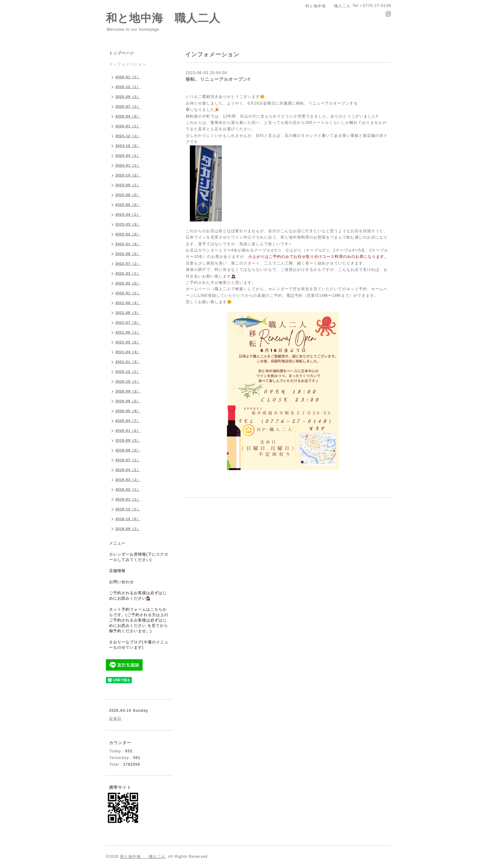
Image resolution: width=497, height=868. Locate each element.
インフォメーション (128, 64)
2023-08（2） (128, 195)
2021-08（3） (128, 313)
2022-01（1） (128, 293)
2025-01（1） (128, 126)
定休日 (115, 718)
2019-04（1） (128, 470)
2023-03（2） (128, 224)
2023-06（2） (128, 205)
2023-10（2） (128, 175)
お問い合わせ (121, 582)
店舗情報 (117, 571)
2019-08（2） (128, 450)
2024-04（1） (128, 156)
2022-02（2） (128, 283)
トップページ (121, 53)
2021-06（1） (128, 332)
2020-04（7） (128, 421)
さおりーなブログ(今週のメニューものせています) (139, 645)
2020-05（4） (128, 411)
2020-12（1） (128, 372)
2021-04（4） (128, 352)
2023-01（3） (128, 244)
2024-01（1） (128, 165)
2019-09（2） (128, 440)
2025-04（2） (128, 116)
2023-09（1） (128, 185)
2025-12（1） (128, 87)
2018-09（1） (128, 529)
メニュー (117, 543)
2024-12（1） (128, 136)
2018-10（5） (128, 519)
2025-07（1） (128, 106)
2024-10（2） (128, 146)
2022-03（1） (128, 273)
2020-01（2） (128, 431)
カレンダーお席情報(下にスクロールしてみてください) (139, 557)
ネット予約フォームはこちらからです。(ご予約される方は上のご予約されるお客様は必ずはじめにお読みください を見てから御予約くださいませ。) (139, 620)
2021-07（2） (128, 322)
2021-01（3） (128, 362)
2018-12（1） (128, 509)
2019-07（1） (128, 460)
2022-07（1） (128, 264)
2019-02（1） (128, 489)
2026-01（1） (128, 77)
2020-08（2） (128, 401)
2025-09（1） (128, 97)
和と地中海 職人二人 (163, 18)
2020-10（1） (128, 381)
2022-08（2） (128, 254)
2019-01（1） (128, 499)
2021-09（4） (128, 303)
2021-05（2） (128, 342)
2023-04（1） (128, 214)
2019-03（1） (128, 480)
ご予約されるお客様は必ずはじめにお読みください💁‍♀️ (138, 596)
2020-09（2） (128, 391)
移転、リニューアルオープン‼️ (218, 79)
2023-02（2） (128, 234)
